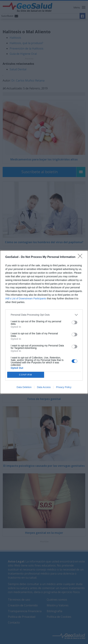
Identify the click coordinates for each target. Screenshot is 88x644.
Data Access (44, 387)
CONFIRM (26, 375)
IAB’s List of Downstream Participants (26, 298)
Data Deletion (24, 387)
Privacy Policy (64, 387)
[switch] (74, 322)
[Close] (81, 257)
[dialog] (44, 322)
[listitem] (44, 315)
